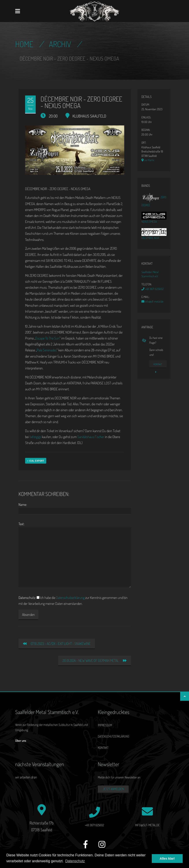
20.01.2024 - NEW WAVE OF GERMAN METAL (94, 661)
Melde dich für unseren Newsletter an (119, 777)
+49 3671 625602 (153, 289)
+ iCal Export (36, 461)
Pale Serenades (47, 350)
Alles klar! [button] (167, 859)
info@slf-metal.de (152, 301)
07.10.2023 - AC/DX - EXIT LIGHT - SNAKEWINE (57, 644)
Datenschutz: (27, 598)
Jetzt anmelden (113, 789)
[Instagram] (102, 847)
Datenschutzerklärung (70, 598)
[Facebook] (86, 847)
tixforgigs (35, 437)
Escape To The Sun (47, 338)
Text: (21, 524)
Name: (23, 505)
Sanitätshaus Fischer (91, 437)
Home (24, 44)
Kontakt (158, 365)
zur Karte (148, 160)
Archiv (60, 44)
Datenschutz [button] (75, 861)
